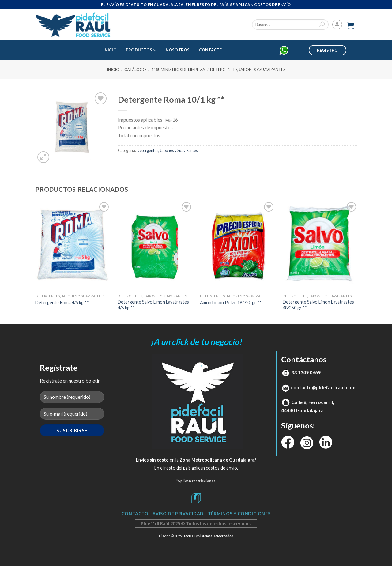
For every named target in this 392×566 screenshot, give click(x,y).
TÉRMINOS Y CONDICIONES (239, 513)
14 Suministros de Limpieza (178, 70)
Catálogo (135, 70)
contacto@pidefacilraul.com (323, 387)
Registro (328, 50)
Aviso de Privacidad (178, 513)
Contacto (211, 50)
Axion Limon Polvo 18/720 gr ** (231, 302)
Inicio (110, 50)
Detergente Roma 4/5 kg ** (62, 302)
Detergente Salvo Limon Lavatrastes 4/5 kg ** (153, 305)
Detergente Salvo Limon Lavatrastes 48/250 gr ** (318, 305)
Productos (141, 50)
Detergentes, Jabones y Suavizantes (248, 70)
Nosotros (178, 50)
